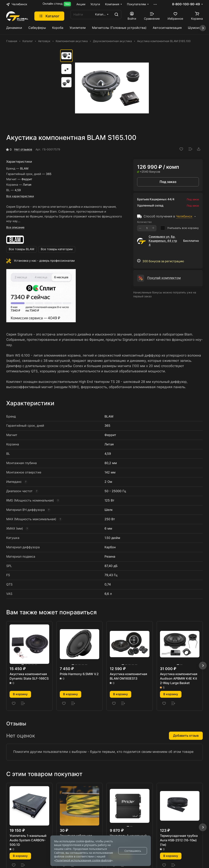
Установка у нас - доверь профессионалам (44, 261)
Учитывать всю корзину (180, 228)
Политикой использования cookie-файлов (83, 860)
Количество (144, 222)
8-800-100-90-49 (186, 4)
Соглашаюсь (133, 851)
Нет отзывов (23, 149)
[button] (203, 666)
